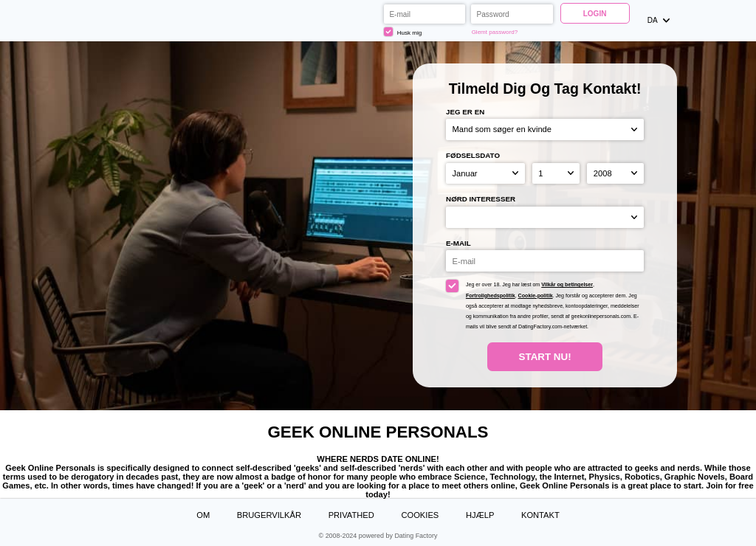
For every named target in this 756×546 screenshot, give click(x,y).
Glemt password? (495, 32)
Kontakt (540, 515)
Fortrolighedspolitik (491, 296)
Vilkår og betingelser (567, 285)
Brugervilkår (269, 515)
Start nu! (545, 357)
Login (595, 14)
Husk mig (403, 32)
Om (203, 515)
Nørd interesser (481, 199)
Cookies (420, 515)
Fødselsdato (473, 155)
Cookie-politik (536, 296)
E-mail (458, 243)
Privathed (351, 515)
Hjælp (480, 515)
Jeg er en (465, 112)
